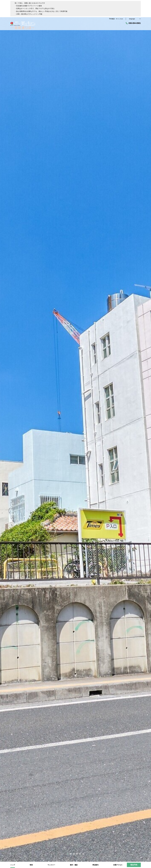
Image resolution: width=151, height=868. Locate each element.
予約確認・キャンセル (116, 19)
